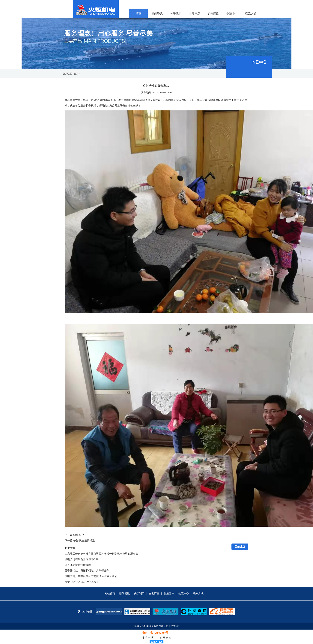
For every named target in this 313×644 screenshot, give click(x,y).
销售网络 (213, 14)
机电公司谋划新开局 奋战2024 (82, 559)
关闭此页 (240, 547)
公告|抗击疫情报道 (84, 541)
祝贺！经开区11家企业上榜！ (82, 582)
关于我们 (176, 14)
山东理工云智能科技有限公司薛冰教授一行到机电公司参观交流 (101, 554)
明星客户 (79, 535)
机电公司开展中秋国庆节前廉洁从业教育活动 (91, 576)
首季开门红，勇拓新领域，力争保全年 (87, 571)
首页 (138, 14)
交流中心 (232, 14)
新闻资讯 (157, 14)
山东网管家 (164, 638)
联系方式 (251, 14)
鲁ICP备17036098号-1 (157, 633)
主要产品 (195, 14)
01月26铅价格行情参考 (78, 565)
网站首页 (110, 593)
